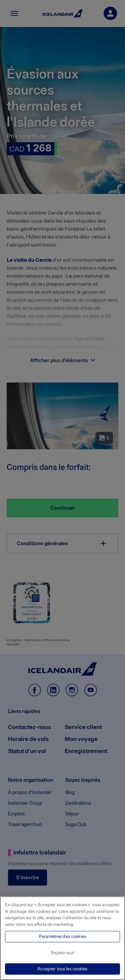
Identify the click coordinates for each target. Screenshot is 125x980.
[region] (62, 938)
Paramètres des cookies (62, 936)
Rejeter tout (62, 953)
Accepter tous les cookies (62, 969)
